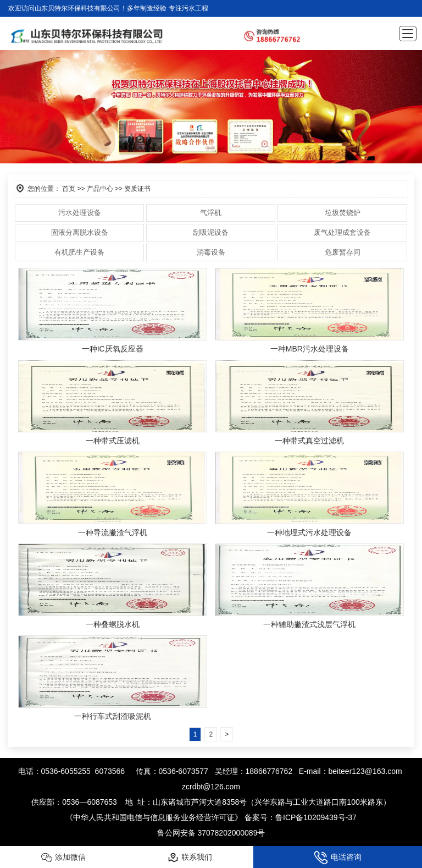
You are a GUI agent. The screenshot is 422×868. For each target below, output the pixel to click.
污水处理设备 (80, 213)
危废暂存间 (343, 252)
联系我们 (190, 858)
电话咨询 (338, 858)
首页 (69, 189)
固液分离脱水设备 (80, 232)
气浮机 (211, 213)
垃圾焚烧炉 (343, 213)
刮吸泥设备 (211, 232)
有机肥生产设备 (79, 252)
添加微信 (63, 858)
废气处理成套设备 (342, 232)
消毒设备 (211, 252)
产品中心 (100, 189)
